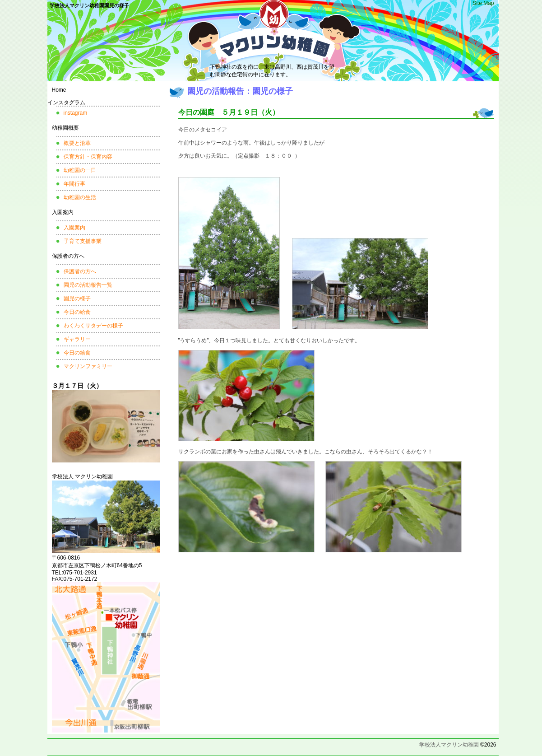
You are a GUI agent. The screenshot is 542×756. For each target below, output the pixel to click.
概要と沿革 (77, 143)
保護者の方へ (68, 256)
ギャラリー (77, 339)
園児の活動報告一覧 (88, 285)
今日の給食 (77, 312)
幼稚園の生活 (80, 197)
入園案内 (63, 212)
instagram (76, 113)
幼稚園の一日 (80, 170)
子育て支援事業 (83, 241)
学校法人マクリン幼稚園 (449, 745)
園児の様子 (77, 299)
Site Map (483, 3)
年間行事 (74, 184)
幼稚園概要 (65, 128)
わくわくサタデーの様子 (93, 326)
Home (59, 90)
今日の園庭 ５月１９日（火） (229, 112)
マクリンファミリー (88, 366)
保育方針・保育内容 (88, 157)
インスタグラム (66, 103)
